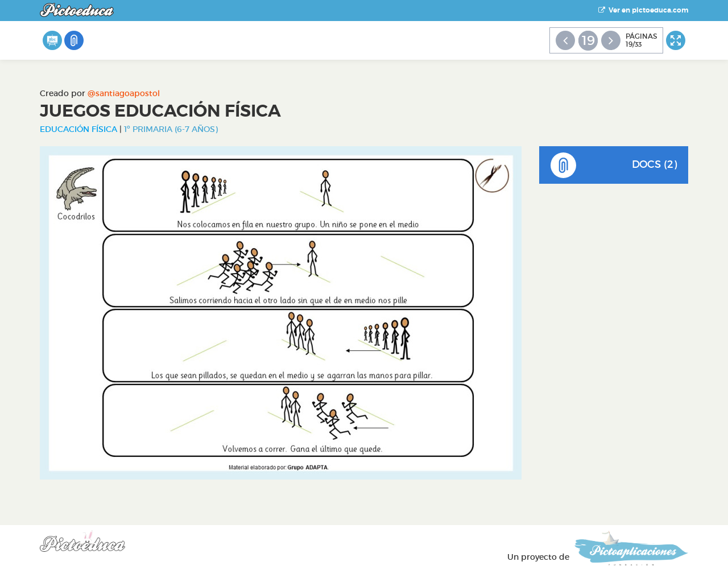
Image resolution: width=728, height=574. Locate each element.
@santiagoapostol (124, 93)
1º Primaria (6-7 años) (171, 129)
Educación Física (78, 129)
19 (588, 40)
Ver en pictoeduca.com (643, 10)
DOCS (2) (614, 165)
